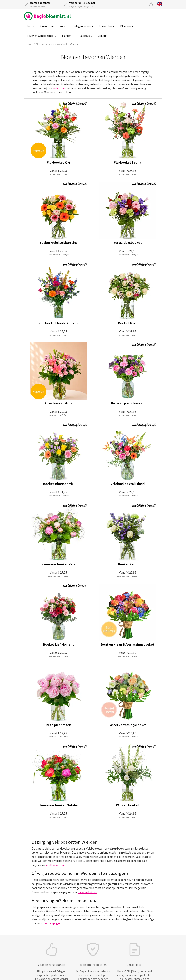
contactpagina (53, 923)
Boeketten (107, 26)
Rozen (63, 26)
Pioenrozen (47, 26)
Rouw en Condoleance (42, 36)
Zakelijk (104, 36)
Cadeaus (86, 36)
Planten (68, 36)
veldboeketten (55, 865)
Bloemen (127, 26)
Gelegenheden (83, 26)
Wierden (74, 44)
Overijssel (62, 44)
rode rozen (59, 88)
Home (30, 44)
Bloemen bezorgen (45, 44)
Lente (30, 26)
